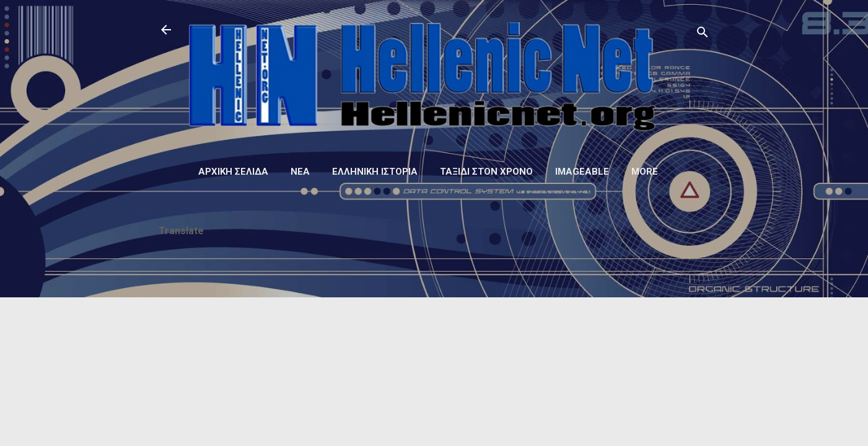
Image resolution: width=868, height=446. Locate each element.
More (645, 172)
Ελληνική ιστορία (375, 172)
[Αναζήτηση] (703, 34)
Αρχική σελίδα (233, 172)
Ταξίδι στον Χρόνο (486, 172)
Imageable (582, 172)
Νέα (300, 172)
